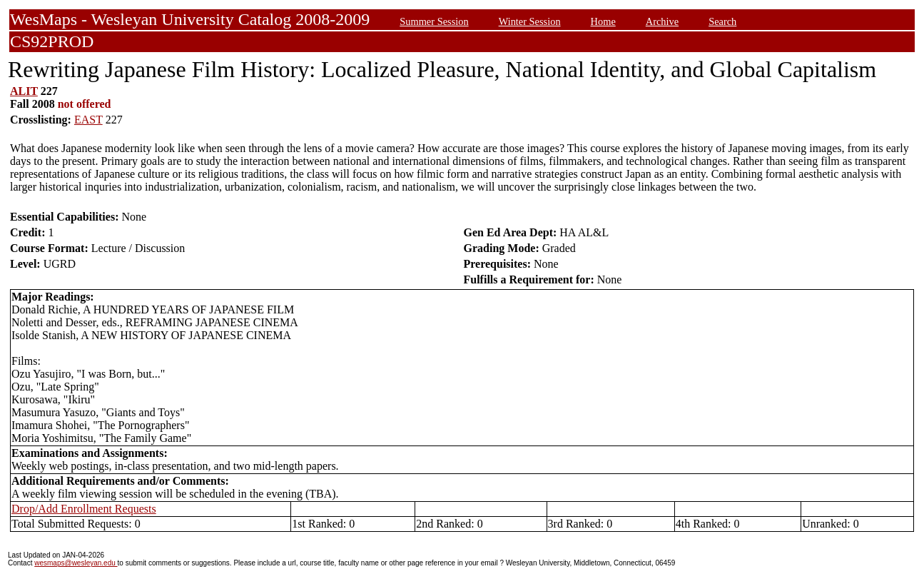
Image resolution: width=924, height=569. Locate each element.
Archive (662, 21)
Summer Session (434, 21)
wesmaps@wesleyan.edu (76, 563)
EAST (88, 120)
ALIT (24, 91)
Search (722, 21)
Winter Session (530, 21)
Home (603, 21)
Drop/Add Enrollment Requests (84, 509)
